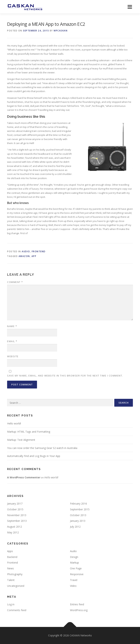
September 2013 (17, 521)
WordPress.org (79, 610)
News (10, 568)
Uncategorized (16, 586)
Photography (15, 574)
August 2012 (14, 527)
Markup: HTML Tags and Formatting (29, 432)
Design (74, 557)
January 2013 (78, 521)
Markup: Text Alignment (21, 440)
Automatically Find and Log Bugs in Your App (34, 456)
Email (12, 341)
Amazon (24, 256)
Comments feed (17, 610)
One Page (76, 568)
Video (73, 586)
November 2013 (17, 515)
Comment (15, 282)
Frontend (39, 251)
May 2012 (13, 532)
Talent (11, 580)
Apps (10, 551)
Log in (11, 604)
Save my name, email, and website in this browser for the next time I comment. (65, 376)
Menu (130, 7)
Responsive (77, 574)
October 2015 (15, 509)
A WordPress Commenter (24, 477)
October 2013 (78, 515)
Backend (12, 557)
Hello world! (14, 423)
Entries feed (77, 604)
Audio (26, 251)
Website (13, 356)
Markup (74, 563)
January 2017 (15, 504)
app (34, 256)
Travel (74, 580)
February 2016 (78, 504)
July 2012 (75, 527)
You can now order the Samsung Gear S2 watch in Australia (42, 448)
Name (12, 326)
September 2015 (80, 509)
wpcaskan (61, 31)
